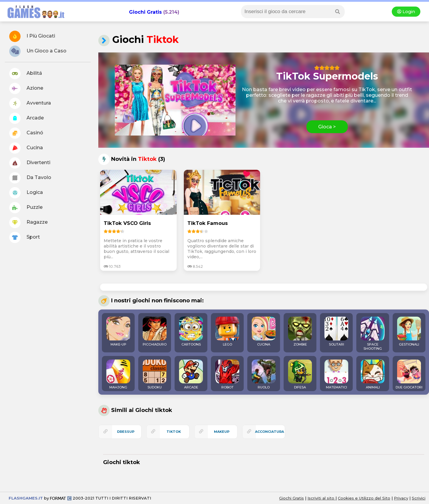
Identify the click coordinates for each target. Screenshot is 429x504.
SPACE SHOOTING (373, 334)
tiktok (174, 432)
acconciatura (269, 432)
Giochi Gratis (145, 12)
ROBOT (227, 374)
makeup (222, 432)
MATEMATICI (336, 374)
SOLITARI (336, 332)
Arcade (27, 118)
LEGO (227, 332)
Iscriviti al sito (321, 498)
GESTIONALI (409, 332)
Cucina (26, 148)
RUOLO (264, 374)
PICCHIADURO (155, 332)
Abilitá (26, 74)
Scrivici (419, 498)
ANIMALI (373, 374)
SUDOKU (155, 374)
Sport (25, 237)
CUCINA (264, 332)
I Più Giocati (32, 36)
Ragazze (28, 223)
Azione (26, 88)
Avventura (30, 103)
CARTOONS (191, 332)
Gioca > (327, 127)
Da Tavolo (30, 178)
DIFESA (300, 374)
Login (406, 12)
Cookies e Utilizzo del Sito (364, 498)
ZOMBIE (300, 332)
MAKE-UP (118, 332)
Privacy (401, 498)
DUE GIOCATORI (409, 374)
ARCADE (191, 374)
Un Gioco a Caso (38, 51)
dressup (126, 432)
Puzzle (26, 208)
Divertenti (30, 163)
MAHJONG (118, 374)
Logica (26, 193)
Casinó (26, 133)
